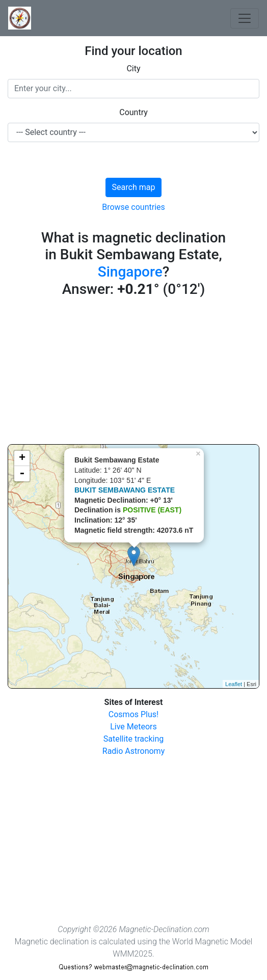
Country (133, 112)
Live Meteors (133, 727)
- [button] (22, 474)
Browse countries (133, 207)
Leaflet (234, 684)
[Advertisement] (133, 373)
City (133, 69)
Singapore (130, 272)
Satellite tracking (134, 739)
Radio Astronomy (133, 751)
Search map (134, 187)
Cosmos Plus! (133, 714)
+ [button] (22, 458)
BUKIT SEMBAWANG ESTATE (125, 490)
